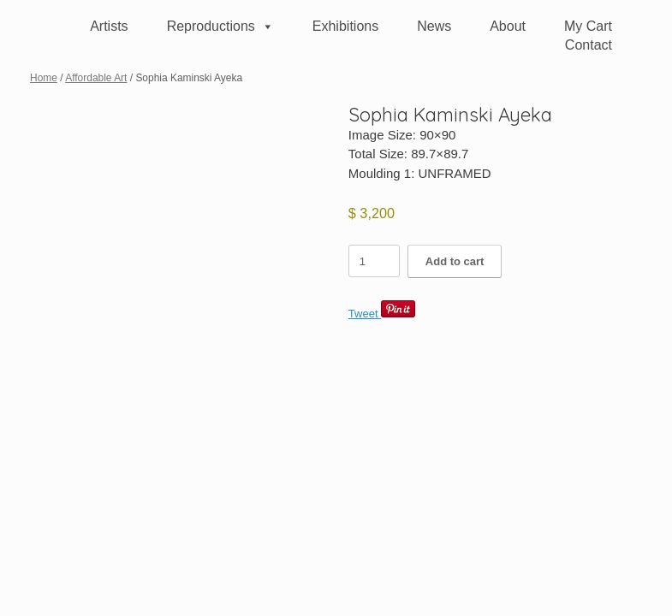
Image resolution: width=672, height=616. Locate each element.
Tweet (363, 314)
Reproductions (220, 27)
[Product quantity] (374, 261)
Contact (589, 45)
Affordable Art (96, 78)
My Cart (588, 26)
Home (44, 78)
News (434, 26)
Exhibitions (345, 26)
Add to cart (455, 261)
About (508, 26)
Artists (109, 26)
